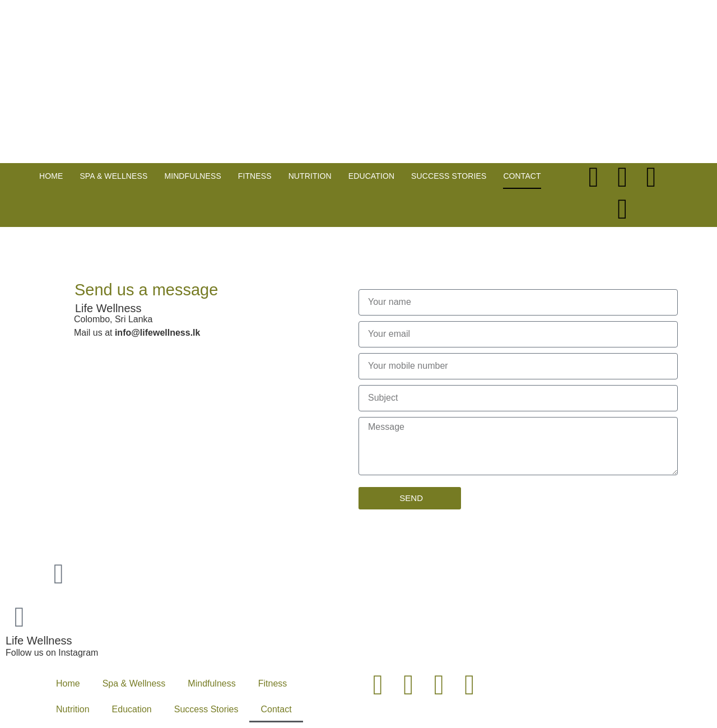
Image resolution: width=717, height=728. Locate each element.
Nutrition (310, 176)
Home (51, 176)
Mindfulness (192, 176)
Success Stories (449, 176)
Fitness (255, 176)
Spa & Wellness (113, 176)
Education (371, 176)
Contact (522, 176)
